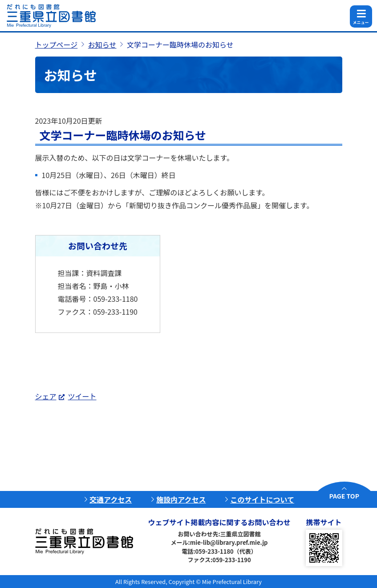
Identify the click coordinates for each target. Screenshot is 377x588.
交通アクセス (111, 499)
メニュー (361, 22)
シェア (46, 396)
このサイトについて (262, 499)
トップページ (57, 45)
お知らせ (102, 45)
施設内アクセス (181, 499)
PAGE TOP (344, 496)
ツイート (82, 396)
